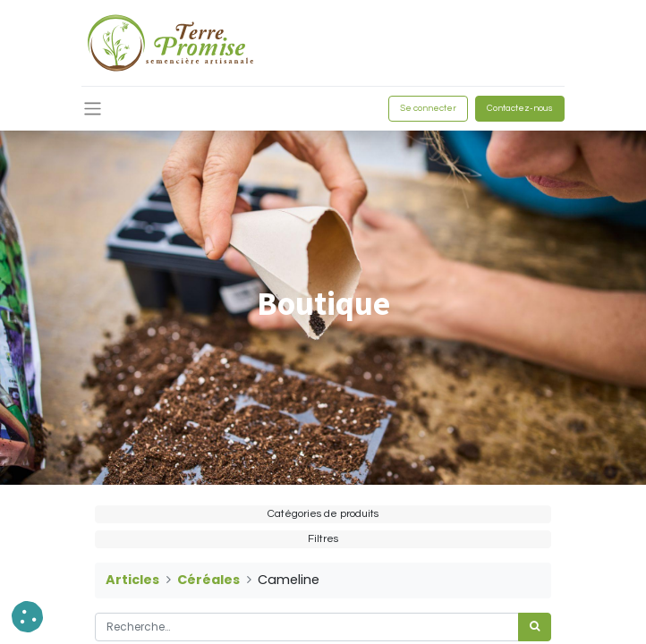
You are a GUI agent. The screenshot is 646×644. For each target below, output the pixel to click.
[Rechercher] (535, 627)
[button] (27, 617)
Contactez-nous (520, 108)
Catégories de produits (323, 514)
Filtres (323, 539)
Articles (132, 580)
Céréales (208, 580)
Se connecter (428, 108)
